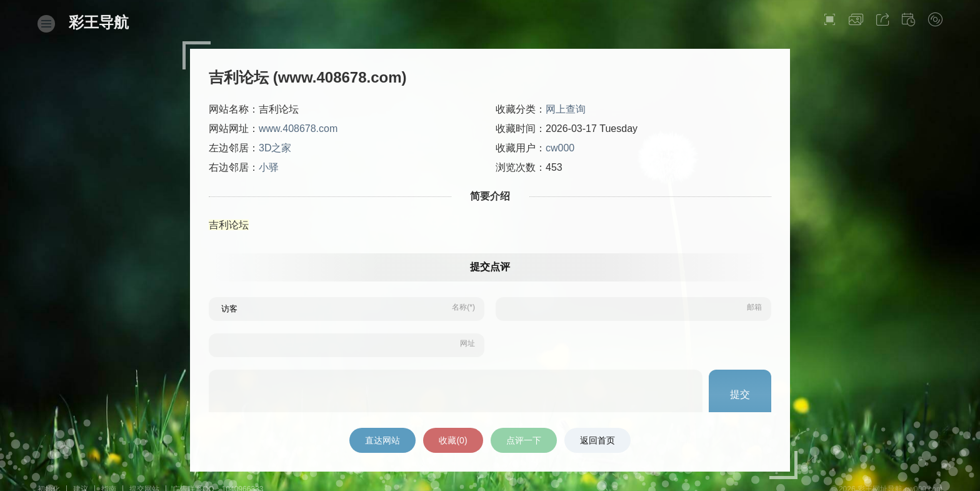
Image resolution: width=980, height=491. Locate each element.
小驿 (269, 167)
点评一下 (524, 440)
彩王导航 (99, 22)
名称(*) (463, 307)
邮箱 (754, 307)
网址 (467, 343)
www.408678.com (298, 129)
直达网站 (382, 440)
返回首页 (597, 440)
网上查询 (566, 109)
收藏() (453, 440)
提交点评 (490, 267)
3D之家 (275, 148)
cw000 (560, 148)
